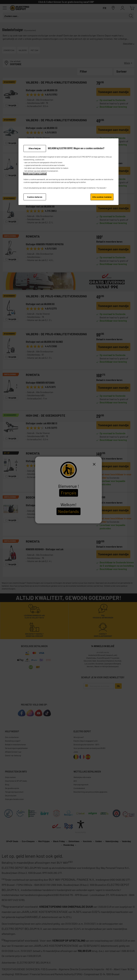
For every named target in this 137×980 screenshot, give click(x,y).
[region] (68, 172)
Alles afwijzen (35, 148)
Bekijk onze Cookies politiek (35, 174)
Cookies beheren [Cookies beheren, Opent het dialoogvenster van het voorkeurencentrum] (35, 197)
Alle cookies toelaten (102, 197)
